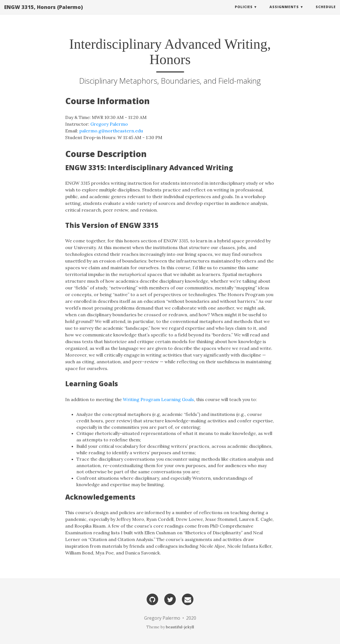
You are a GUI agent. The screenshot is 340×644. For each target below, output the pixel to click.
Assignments (284, 12)
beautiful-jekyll (180, 627)
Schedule (326, 12)
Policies (244, 12)
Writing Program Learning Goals (158, 399)
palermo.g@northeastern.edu (111, 131)
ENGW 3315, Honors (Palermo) (44, 13)
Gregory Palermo (109, 124)
